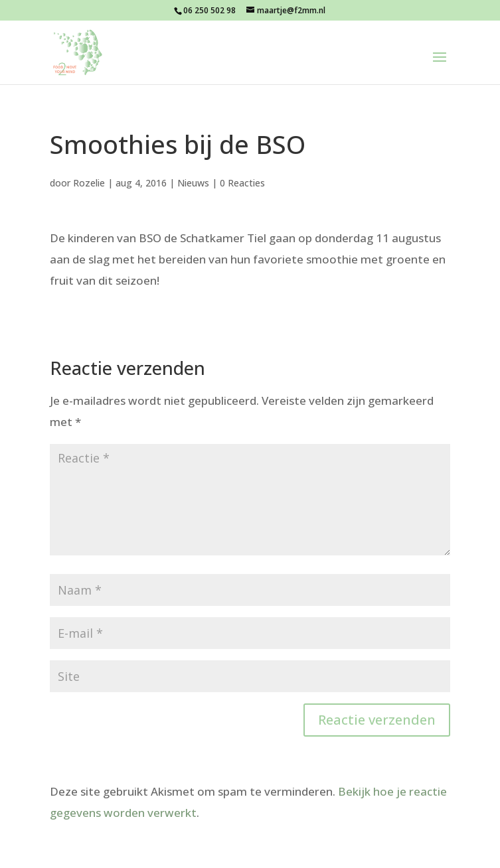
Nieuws (193, 183)
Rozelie (89, 183)
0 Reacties (242, 183)
